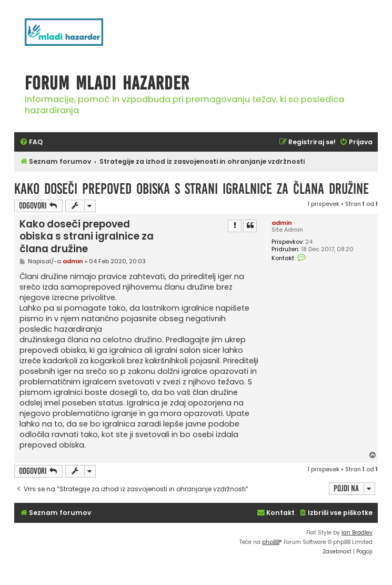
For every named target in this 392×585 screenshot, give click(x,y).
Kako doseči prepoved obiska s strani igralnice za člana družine (192, 189)
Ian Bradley (357, 533)
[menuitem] (31, 142)
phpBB (271, 542)
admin (282, 223)
